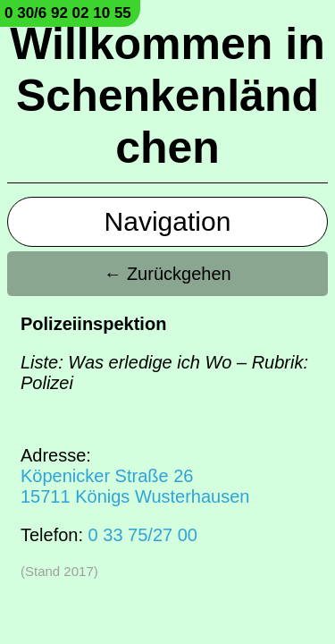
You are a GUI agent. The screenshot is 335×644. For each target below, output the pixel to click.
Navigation (168, 221)
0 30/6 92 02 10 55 (68, 13)
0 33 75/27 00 (143, 535)
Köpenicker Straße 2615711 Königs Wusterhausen (135, 486)
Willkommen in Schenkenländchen (167, 96)
